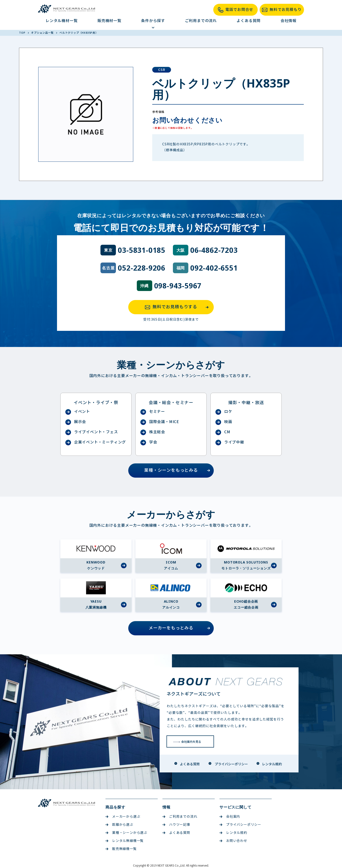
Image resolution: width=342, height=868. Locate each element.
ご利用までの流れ (201, 21)
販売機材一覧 (109, 21)
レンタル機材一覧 (62, 21)
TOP (22, 33)
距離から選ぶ (119, 825)
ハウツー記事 (176, 825)
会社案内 (230, 817)
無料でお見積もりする (178, 307)
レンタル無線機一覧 (125, 841)
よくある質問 (249, 21)
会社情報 (288, 21)
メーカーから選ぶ (123, 817)
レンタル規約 (233, 833)
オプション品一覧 (43, 33)
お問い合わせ (233, 841)
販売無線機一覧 (121, 849)
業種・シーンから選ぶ (126, 833)
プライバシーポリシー (240, 825)
